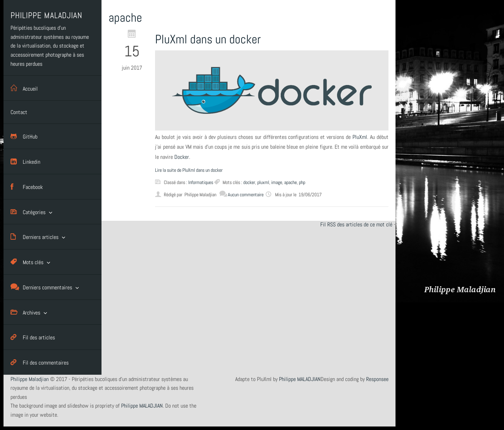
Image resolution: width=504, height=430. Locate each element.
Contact (19, 112)
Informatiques (201, 182)
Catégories (28, 212)
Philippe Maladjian (30, 379)
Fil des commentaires (40, 362)
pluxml (263, 182)
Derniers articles (34, 237)
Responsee (377, 379)
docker (249, 182)
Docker (182, 157)
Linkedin (25, 161)
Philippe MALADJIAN (300, 379)
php (302, 182)
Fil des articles (33, 337)
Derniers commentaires (41, 287)
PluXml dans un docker (208, 39)
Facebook (27, 187)
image (277, 182)
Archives (25, 312)
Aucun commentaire (246, 195)
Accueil (24, 88)
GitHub (24, 136)
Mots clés (27, 262)
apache (290, 182)
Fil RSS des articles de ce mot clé (356, 224)
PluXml (360, 137)
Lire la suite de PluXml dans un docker (189, 170)
